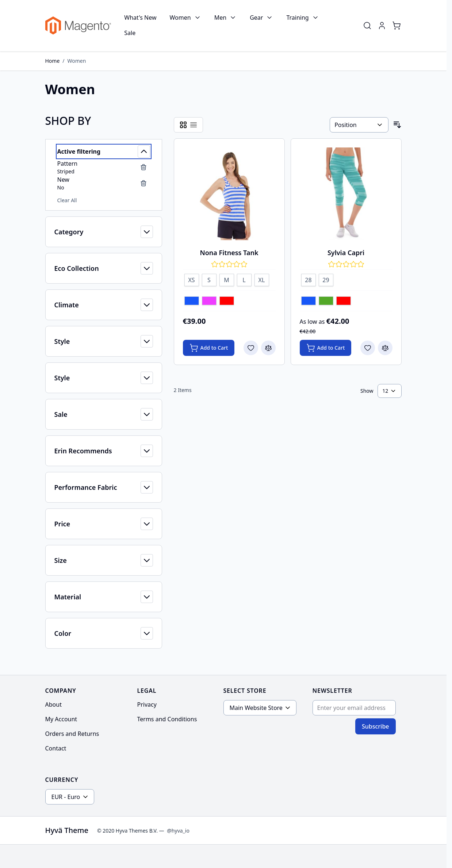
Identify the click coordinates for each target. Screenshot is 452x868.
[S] (209, 279)
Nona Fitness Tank (229, 253)
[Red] (227, 302)
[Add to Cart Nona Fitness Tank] (209, 348)
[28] (309, 279)
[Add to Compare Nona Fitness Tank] (268, 348)
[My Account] (382, 26)
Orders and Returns (72, 734)
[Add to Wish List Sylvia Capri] (368, 348)
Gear (256, 18)
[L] (244, 279)
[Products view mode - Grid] (183, 125)
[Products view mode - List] (194, 125)
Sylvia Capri (346, 253)
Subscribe (376, 726)
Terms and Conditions (167, 719)
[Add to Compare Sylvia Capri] (385, 348)
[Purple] (209, 302)
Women (180, 18)
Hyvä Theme (67, 830)
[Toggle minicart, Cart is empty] (397, 26)
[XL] (262, 279)
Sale (130, 33)
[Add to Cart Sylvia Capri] (326, 348)
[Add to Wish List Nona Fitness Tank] (251, 348)
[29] (326, 279)
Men (220, 18)
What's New (140, 18)
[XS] (192, 279)
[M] (227, 279)
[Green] (326, 302)
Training (297, 18)
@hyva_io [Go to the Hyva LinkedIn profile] (178, 831)
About (53, 704)
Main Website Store (256, 708)
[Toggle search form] (367, 26)
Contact (56, 748)
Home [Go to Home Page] (53, 61)
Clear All (67, 200)
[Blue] (192, 302)
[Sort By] (359, 125)
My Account (61, 719)
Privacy (147, 704)
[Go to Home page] (78, 26)
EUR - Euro (66, 797)
